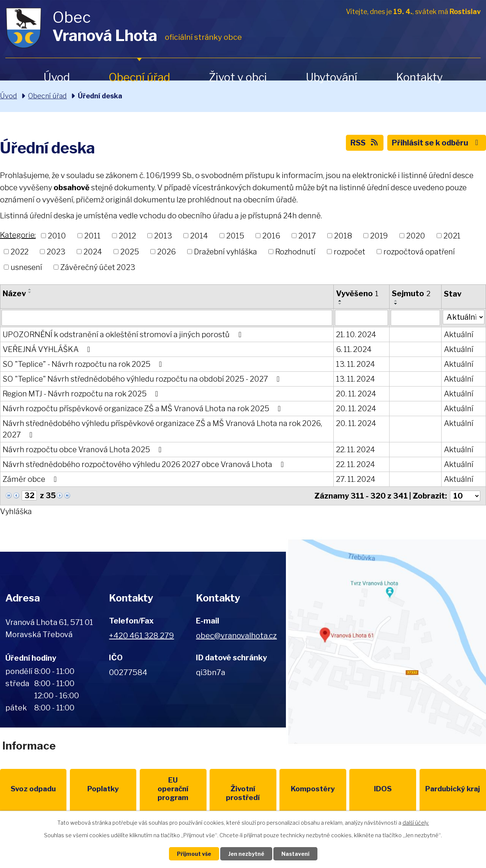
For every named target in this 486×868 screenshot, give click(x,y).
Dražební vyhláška (226, 251)
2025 (130, 251)
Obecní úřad (139, 77)
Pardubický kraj (453, 789)
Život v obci (238, 77)
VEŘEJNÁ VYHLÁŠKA (48, 349)
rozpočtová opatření (419, 251)
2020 (416, 236)
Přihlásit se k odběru (437, 143)
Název (14, 294)
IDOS (383, 789)
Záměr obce (31, 479)
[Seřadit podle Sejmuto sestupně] (396, 304)
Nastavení (295, 854)
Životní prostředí (243, 793)
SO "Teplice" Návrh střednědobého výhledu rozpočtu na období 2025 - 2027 (143, 379)
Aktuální (459, 335)
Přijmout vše (194, 854)
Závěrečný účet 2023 (98, 267)
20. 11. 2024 (356, 394)
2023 (56, 251)
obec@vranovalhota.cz (236, 636)
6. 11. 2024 (354, 349)
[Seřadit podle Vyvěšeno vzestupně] (340, 301)
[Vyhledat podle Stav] (464, 317)
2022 (20, 251)
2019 (379, 236)
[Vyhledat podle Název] (167, 318)
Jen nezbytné (246, 854)
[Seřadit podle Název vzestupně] (30, 289)
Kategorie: (18, 235)
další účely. (416, 823)
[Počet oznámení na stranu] (465, 496)
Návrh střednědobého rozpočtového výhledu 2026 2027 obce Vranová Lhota (145, 464)
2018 (343, 236)
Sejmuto (411, 294)
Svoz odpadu (33, 789)
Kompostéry (313, 789)
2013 (163, 236)
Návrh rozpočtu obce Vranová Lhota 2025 (84, 450)
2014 (199, 236)
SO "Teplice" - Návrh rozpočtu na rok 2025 (84, 364)
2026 (166, 251)
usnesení (26, 267)
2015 (235, 236)
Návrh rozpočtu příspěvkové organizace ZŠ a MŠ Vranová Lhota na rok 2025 (143, 409)
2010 (57, 236)
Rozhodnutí (295, 251)
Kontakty (419, 77)
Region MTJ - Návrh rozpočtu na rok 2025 (82, 394)
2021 (452, 236)
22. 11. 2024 (356, 450)
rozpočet (350, 251)
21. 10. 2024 (356, 335)
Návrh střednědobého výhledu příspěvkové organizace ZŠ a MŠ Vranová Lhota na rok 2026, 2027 (162, 429)
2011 (92, 236)
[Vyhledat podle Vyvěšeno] (361, 318)
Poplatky (103, 789)
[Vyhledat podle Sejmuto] (415, 318)
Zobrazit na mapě (386, 642)
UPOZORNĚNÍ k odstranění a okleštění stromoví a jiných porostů (124, 335)
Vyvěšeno (357, 294)
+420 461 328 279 (141, 636)
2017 (307, 236)
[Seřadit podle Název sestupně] (30, 292)
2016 (271, 236)
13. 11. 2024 (356, 364)
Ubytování (331, 77)
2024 (93, 251)
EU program (173, 789)
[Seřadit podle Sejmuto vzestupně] (396, 301)
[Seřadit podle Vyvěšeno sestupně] (340, 304)
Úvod (57, 77)
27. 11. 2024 (356, 479)
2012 (127, 236)
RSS (365, 143)
